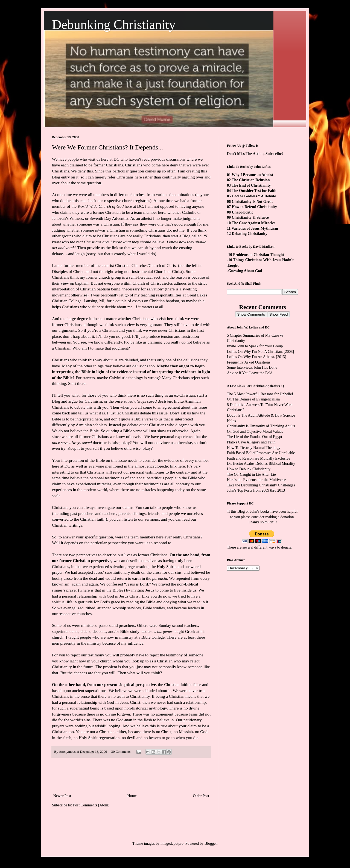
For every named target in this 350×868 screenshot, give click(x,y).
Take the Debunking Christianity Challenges (261, 485)
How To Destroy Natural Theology (254, 448)
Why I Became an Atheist (252, 175)
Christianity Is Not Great (252, 202)
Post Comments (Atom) (91, 805)
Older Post (201, 796)
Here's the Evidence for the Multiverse (256, 480)
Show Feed (278, 314)
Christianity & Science (250, 217)
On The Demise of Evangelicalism (253, 399)
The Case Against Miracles (253, 223)
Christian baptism (164, 301)
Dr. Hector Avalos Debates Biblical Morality (261, 464)
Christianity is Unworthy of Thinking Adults (261, 426)
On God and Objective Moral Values (255, 432)
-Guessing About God (244, 271)
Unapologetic (243, 212)
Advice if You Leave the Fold (250, 373)
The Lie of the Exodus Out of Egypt (255, 437)
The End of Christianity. (251, 185)
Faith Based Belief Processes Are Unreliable (261, 453)
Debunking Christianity (114, 24)
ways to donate (280, 547)
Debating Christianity (250, 234)
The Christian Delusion (251, 180)
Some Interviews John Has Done (252, 367)
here (181, 466)
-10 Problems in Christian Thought (256, 255)
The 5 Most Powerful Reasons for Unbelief (260, 394)
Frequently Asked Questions (249, 362)
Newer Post (62, 796)
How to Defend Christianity (254, 207)
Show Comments (251, 314)
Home (132, 796)
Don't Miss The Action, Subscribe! (255, 154)
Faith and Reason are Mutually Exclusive (259, 458)
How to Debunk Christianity (249, 469)
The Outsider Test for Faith (254, 191)
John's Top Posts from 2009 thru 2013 (256, 490)
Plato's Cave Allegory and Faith (251, 442)
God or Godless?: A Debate (254, 196)
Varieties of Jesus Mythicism (255, 228)
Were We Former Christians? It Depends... (107, 147)
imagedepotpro (172, 844)
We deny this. (83, 171)
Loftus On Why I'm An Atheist (250, 357)
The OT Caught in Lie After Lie (251, 475)
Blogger (211, 844)
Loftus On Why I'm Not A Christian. (255, 352)
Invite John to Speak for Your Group (255, 346)
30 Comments (121, 752)
